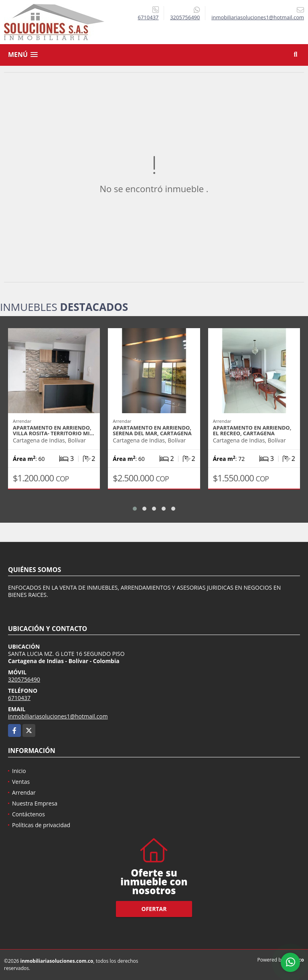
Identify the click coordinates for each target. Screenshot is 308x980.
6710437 (148, 17)
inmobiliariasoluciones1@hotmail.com (58, 716)
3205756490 (185, 17)
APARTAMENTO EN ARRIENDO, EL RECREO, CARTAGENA (252, 430)
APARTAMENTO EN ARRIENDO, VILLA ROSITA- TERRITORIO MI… (54, 430)
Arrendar (24, 792)
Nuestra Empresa (35, 803)
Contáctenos (28, 814)
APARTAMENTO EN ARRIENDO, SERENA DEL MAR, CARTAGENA (152, 430)
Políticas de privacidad (41, 825)
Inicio (19, 771)
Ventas (21, 782)
